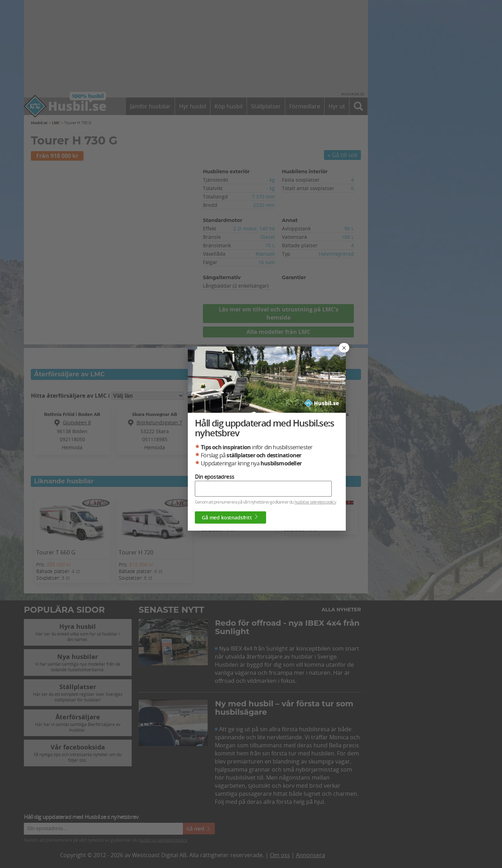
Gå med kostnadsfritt (230, 517)
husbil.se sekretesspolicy (315, 502)
